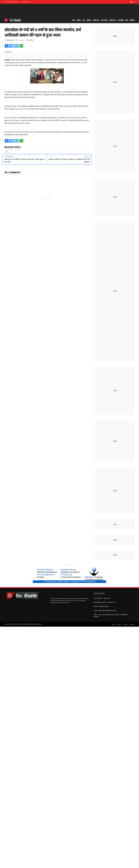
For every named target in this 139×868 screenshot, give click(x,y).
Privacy (126, 624)
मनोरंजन (113, 20)
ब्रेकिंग (79, 20)
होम (74, 20)
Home (119, 624)
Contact (132, 624)
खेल (127, 20)
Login (114, 624)
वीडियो (132, 20)
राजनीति (121, 20)
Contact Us (26, 2)
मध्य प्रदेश (104, 20)
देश (84, 20)
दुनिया (89, 20)
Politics (31, 40)
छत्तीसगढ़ (96, 20)
